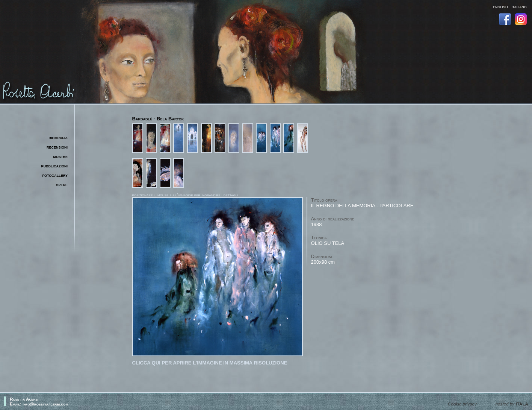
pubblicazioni (55, 166)
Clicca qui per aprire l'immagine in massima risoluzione (210, 363)
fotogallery (55, 175)
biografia (58, 137)
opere (62, 184)
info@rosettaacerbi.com (46, 404)
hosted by (512, 404)
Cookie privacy (462, 404)
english (500, 7)
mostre (60, 156)
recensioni (57, 147)
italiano (519, 7)
